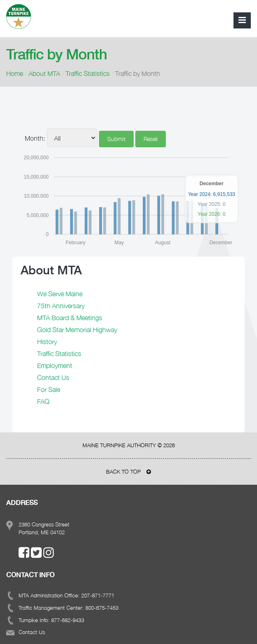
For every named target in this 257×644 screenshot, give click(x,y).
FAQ (43, 401)
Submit (116, 139)
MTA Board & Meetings (70, 318)
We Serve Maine (60, 294)
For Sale (49, 389)
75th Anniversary (61, 306)
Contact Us (53, 377)
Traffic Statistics (88, 73)
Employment (55, 366)
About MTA (44, 73)
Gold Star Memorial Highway (77, 330)
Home (15, 73)
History (47, 342)
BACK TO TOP (128, 472)
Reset (151, 139)
